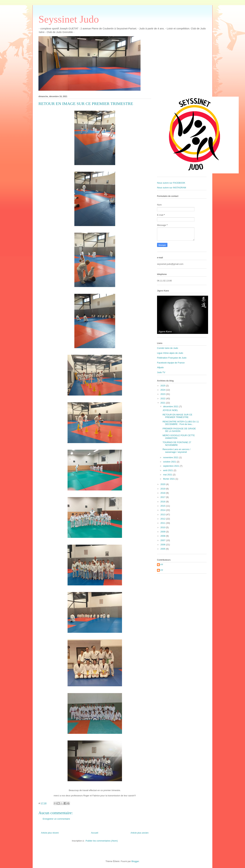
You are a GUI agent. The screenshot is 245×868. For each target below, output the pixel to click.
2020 (163, 484)
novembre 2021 (171, 457)
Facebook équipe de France (171, 363)
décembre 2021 (171, 406)
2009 (163, 532)
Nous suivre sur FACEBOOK (171, 183)
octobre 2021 (170, 462)
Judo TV (161, 372)
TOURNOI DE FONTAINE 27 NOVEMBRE (177, 444)
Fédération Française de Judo (172, 358)
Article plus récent (50, 833)
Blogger (135, 861)
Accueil (95, 833)
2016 (163, 502)
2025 (163, 386)
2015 (163, 506)
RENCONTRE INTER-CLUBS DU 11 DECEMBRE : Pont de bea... (181, 423)
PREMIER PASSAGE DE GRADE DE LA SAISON (179, 430)
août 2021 (168, 470)
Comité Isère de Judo (168, 348)
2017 (163, 497)
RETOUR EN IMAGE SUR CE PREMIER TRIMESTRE (177, 416)
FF (162, 565)
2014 (163, 510)
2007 (163, 540)
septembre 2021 (171, 466)
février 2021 (169, 479)
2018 (163, 493)
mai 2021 (168, 475)
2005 (163, 549)
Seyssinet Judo (69, 19)
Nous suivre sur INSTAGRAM (171, 188)
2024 (163, 390)
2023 (163, 394)
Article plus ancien (140, 833)
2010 (163, 527)
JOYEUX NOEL (170, 410)
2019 (163, 489)
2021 (163, 403)
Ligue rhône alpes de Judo (170, 353)
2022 (163, 399)
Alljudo (160, 367)
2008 (163, 536)
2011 (163, 523)
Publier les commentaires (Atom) (102, 841)
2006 (163, 545)
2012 (163, 519)
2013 (163, 514)
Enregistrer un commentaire (56, 819)
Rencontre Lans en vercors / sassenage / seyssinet (176, 451)
